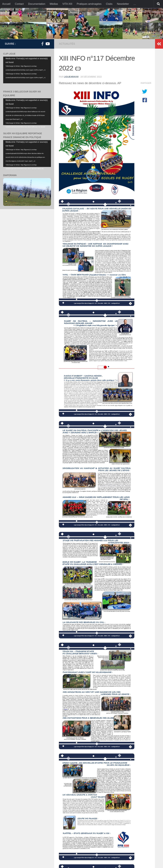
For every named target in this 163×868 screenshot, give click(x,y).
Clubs (109, 4)
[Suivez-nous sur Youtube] (47, 44)
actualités (67, 44)
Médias (54, 4)
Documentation (37, 4)
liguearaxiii (71, 77)
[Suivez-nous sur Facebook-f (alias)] (42, 44)
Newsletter (123, 4)
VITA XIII (67, 4)
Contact (19, 4)
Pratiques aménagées (89, 4)
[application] (27, 70)
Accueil (6, 4)
